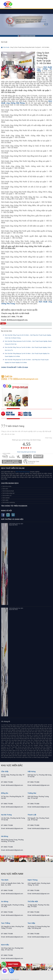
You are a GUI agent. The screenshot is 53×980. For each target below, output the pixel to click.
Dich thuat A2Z (5, 979)
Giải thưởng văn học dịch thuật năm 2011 (16, 524)
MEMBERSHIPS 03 (19, 457)
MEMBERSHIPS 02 (12, 457)
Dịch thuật (6, 47)
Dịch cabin (5, 500)
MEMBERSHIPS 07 (32, 462)
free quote (10, 414)
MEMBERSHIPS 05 (38, 457)
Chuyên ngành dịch (10, 483)
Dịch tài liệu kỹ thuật (8, 491)
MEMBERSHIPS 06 (12, 462)
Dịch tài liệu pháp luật (8, 493)
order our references (27, 414)
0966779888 (13, 964)
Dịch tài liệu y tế (7, 495)
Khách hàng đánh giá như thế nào (27, 452)
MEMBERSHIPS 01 (5, 457)
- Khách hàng (48, 438)
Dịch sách (5, 489)
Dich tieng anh (8, 5)
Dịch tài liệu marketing (9, 502)
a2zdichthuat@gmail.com (28, 379)
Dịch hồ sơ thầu (7, 486)
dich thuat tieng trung (23, 472)
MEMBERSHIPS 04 (27, 457)
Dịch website (6, 498)
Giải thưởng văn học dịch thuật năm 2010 (16, 609)
